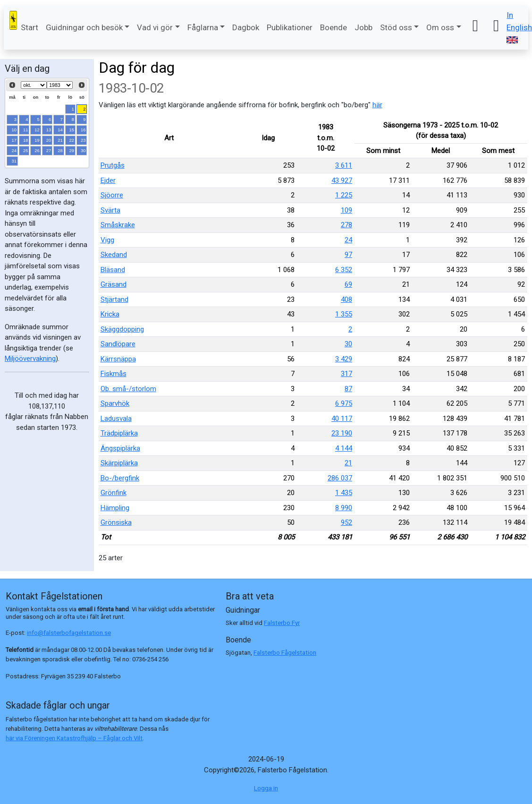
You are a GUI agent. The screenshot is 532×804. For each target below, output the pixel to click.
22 (72, 140)
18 (26, 140)
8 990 (344, 508)
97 (348, 255)
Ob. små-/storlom (128, 389)
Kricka (110, 314)
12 (37, 130)
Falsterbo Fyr (282, 623)
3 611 (344, 165)
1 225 (344, 195)
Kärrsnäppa (118, 359)
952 (346, 522)
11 (26, 130)
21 (60, 140)
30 (83, 150)
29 (72, 150)
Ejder (108, 180)
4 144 (344, 448)
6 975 (344, 403)
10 (14, 130)
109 (346, 210)
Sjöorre (112, 195)
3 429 (344, 359)
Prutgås (113, 165)
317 (346, 374)
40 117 (342, 419)
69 (348, 284)
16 (83, 130)
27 (49, 150)
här (377, 105)
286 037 (340, 478)
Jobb (363, 27)
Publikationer (290, 27)
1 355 (344, 314)
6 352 (344, 270)
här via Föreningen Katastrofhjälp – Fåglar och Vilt (74, 738)
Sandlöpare (118, 344)
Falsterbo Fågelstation (285, 653)
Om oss (440, 27)
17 (14, 140)
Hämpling (115, 508)
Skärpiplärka (119, 463)
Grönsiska (116, 522)
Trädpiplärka (119, 433)
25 (26, 150)
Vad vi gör (155, 27)
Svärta (110, 210)
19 (37, 140)
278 (346, 225)
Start (30, 27)
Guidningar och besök (84, 27)
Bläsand (113, 270)
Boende (334, 27)
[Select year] (60, 85)
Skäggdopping (122, 329)
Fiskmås (114, 374)
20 (49, 140)
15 (72, 130)
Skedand (114, 255)
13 (49, 130)
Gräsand (114, 284)
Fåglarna (203, 27)
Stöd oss (396, 27)
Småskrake (118, 225)
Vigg (107, 240)
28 (60, 150)
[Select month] (34, 85)
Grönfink (114, 493)
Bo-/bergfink (120, 478)
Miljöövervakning (30, 359)
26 (37, 150)
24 (14, 150)
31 (14, 161)
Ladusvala (116, 419)
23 (83, 140)
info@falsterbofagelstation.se (69, 633)
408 (346, 299)
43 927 (342, 180)
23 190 (342, 433)
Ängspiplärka (120, 448)
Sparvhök (115, 403)
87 (348, 389)
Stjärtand (114, 299)
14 (60, 130)
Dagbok (246, 27)
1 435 (344, 493)
